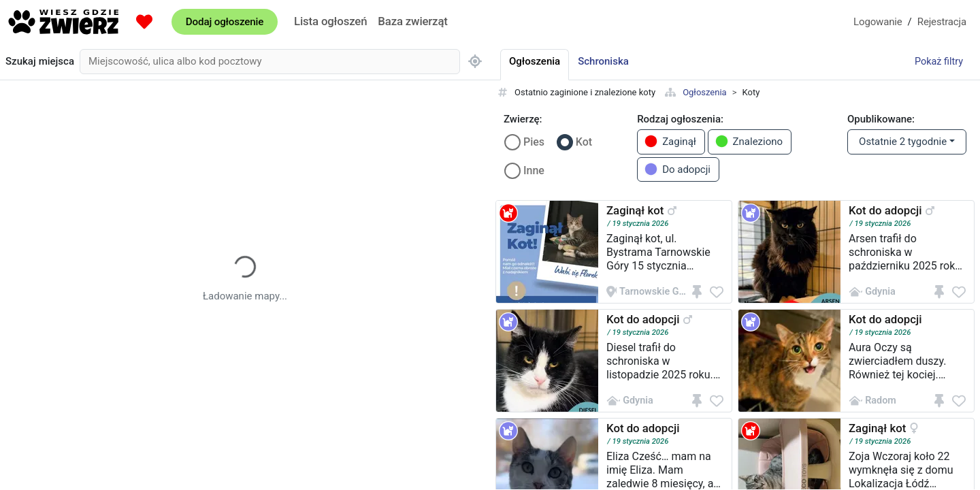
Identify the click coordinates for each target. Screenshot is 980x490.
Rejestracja (942, 22)
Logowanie (878, 22)
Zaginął (670, 141)
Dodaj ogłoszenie (225, 22)
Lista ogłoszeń (330, 21)
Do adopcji (677, 169)
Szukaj (40, 62)
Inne (534, 170)
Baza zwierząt (412, 21)
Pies (534, 142)
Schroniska (603, 61)
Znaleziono (749, 141)
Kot (584, 142)
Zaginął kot (635, 210)
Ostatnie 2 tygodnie (903, 142)
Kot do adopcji (885, 210)
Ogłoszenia (705, 92)
